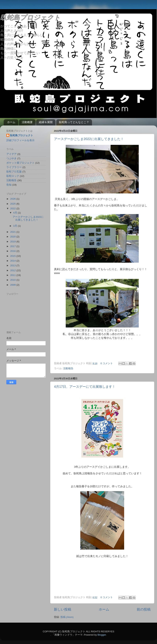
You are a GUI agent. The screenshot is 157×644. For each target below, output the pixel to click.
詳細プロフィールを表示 (20, 140)
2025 (13, 204)
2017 (13, 246)
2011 (13, 275)
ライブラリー (14, 167)
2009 (13, 285)
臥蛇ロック (13, 176)
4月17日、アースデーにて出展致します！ (85, 387)
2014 (13, 261)
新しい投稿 (63, 609)
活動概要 (27, 122)
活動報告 (68, 368)
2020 (13, 237)
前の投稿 (144, 609)
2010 (13, 280)
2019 (13, 242)
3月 (15, 226)
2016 (13, 251)
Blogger (102, 635)
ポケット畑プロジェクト (20, 163)
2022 (13, 208)
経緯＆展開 (46, 122)
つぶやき (12, 158)
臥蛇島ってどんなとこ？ (74, 122)
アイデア (12, 154)
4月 (15, 213)
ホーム (11, 122)
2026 (13, 199)
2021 (13, 232)
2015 (13, 256)
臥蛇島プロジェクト (30, 17)
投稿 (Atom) (67, 617)
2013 (13, 265)
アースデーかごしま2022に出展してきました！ (89, 139)
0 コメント (107, 363)
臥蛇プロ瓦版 (14, 172)
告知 (9, 185)
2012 (13, 270)
